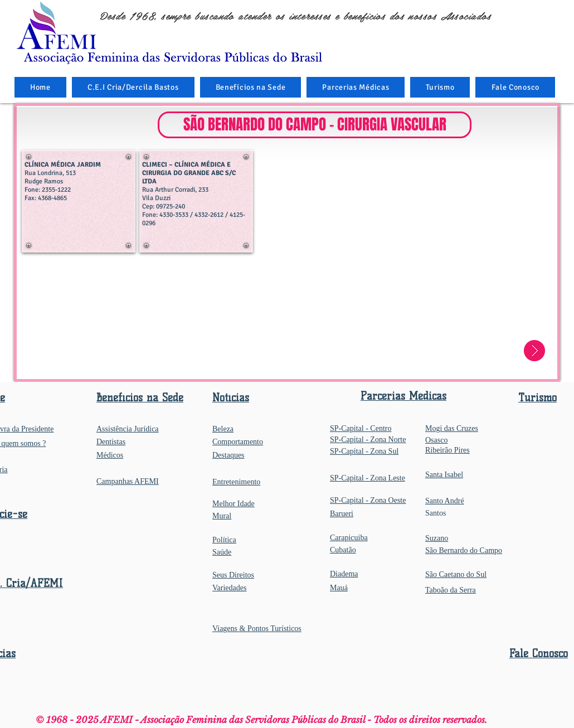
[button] (251, 87)
